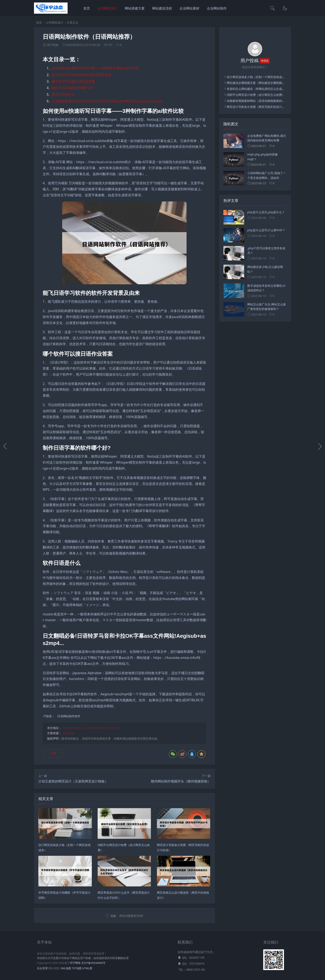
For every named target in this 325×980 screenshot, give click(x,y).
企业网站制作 (217, 8)
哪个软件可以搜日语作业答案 (73, 81)
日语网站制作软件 (69, 716)
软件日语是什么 (63, 94)
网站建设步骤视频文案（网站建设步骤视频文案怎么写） (263, 83)
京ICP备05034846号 (93, 963)
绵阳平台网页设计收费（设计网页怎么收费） (256, 95)
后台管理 (42, 968)
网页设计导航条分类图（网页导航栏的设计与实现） (260, 107)
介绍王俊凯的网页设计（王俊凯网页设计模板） (73, 781)
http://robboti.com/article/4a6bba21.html (91, 728)
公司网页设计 (107, 8)
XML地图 (66, 968)
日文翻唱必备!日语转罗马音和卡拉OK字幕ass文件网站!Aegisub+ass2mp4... (108, 101)
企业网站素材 (189, 8)
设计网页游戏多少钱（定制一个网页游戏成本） (257, 77)
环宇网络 (75, 963)
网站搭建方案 (135, 8)
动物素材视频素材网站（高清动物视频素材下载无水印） (263, 101)
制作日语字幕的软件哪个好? (72, 88)
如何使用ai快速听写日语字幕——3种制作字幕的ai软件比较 (95, 68)
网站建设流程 (162, 8)
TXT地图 (77, 968)
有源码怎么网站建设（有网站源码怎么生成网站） (259, 89)
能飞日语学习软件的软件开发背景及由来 (82, 75)
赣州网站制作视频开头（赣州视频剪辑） (181, 781)
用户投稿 (68, 733)
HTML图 (87, 968)
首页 (87, 8)
